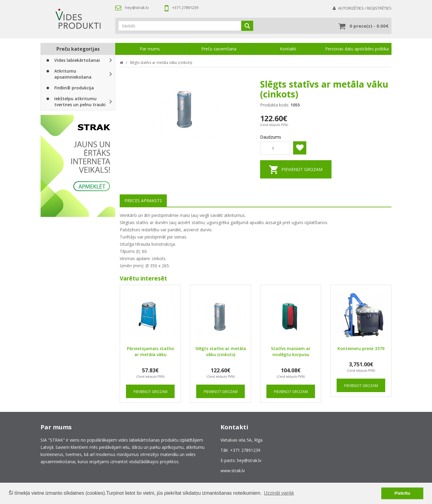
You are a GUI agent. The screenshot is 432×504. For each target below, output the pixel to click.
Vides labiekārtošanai (72, 60)
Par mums (150, 49)
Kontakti (288, 49)
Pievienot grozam (302, 169)
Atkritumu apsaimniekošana (68, 74)
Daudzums (271, 137)
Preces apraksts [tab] (143, 201)
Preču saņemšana (219, 49)
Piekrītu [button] (402, 493)
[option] (78, 166)
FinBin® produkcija (69, 88)
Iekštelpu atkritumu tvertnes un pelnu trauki (75, 102)
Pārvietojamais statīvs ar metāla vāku (150, 351)
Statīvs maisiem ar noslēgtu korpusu (291, 351)
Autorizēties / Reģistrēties (365, 8)
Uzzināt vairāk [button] (279, 493)
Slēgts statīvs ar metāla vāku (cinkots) (161, 63)
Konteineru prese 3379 (361, 348)
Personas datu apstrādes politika (357, 49)
